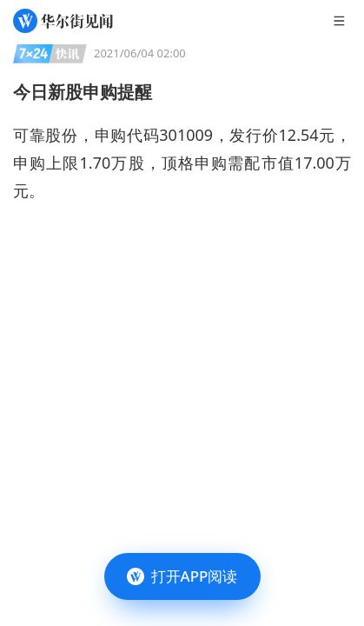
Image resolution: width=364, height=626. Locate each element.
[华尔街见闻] (63, 21)
